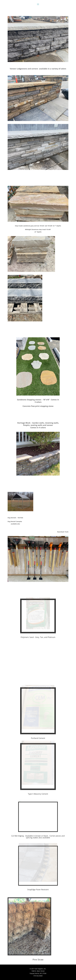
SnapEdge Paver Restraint (38, 890)
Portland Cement (38, 738)
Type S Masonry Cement (38, 794)
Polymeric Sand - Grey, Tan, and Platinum (38, 637)
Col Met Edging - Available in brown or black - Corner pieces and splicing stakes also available (38, 837)
